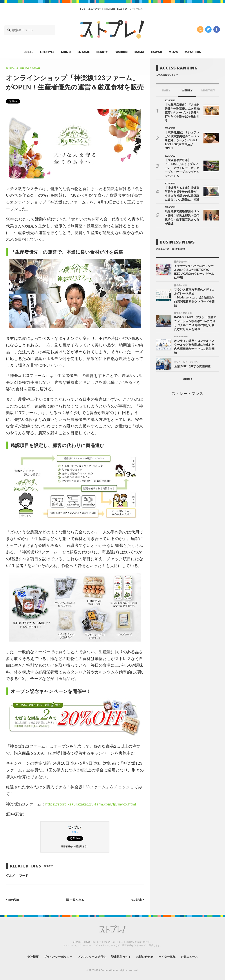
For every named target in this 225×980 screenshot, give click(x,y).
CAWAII (156, 52)
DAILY (166, 90)
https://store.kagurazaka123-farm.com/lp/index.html (93, 804)
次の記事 (137, 900)
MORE (188, 366)
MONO (66, 52)
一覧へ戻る (75, 900)
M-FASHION (193, 52)
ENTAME (84, 52)
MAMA (139, 52)
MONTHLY (208, 90)
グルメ (11, 875)
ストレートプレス (187, 380)
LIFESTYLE (47, 52)
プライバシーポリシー (54, 957)
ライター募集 (171, 957)
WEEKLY (187, 90)
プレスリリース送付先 (90, 957)
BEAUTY (102, 52)
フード (24, 875)
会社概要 (27, 957)
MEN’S (173, 52)
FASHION (121, 52)
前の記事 (13, 900)
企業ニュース (195, 957)
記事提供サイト (122, 957)
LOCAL (29, 52)
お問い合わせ (147, 957)
